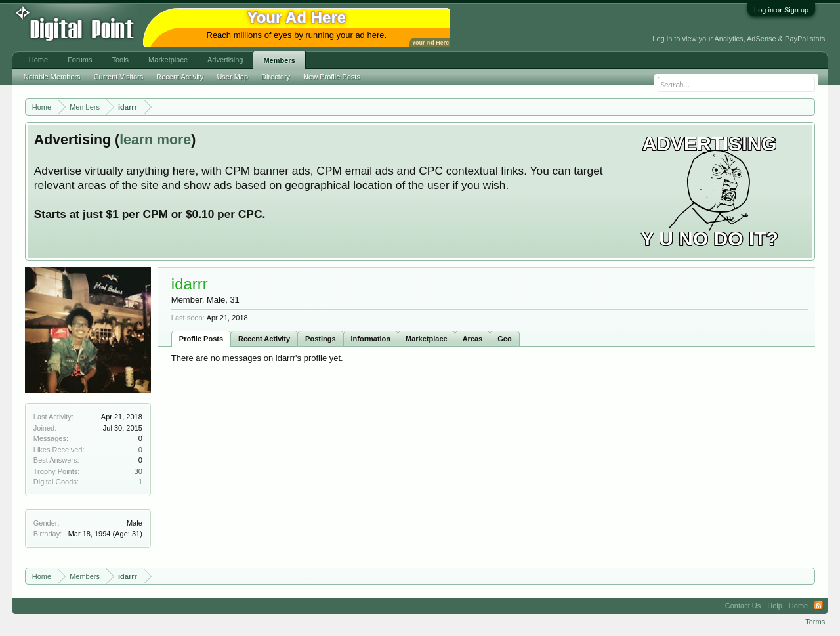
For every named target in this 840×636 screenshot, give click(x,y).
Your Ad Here (430, 43)
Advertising (225, 60)
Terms (815, 622)
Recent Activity (264, 339)
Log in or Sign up (781, 10)
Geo (504, 339)
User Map (232, 77)
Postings (320, 339)
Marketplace (427, 339)
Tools (120, 60)
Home (38, 60)
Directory (276, 77)
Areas (473, 339)
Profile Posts (201, 339)
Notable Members (52, 77)
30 (138, 471)
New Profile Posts (332, 77)
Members (279, 60)
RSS (818, 606)
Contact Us (743, 606)
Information (371, 339)
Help (775, 606)
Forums (80, 60)
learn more (155, 140)
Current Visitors (119, 77)
